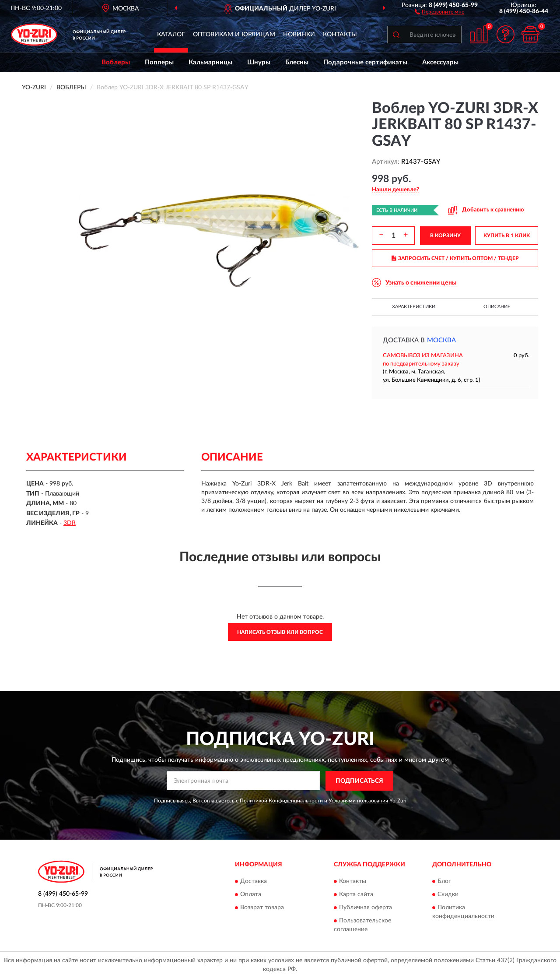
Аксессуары (440, 62)
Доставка (254, 882)
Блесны (297, 62)
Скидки (448, 895)
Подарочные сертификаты (365, 62)
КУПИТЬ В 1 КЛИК (507, 236)
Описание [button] (497, 307)
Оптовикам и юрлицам (234, 35)
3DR (70, 523)
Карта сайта (356, 895)
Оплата (251, 895)
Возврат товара (262, 908)
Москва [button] (441, 340)
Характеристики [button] (414, 307)
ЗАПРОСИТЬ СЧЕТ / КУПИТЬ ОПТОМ (455, 258)
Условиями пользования (358, 801)
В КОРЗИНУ (445, 236)
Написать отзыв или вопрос (280, 632)
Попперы (159, 62)
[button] (439, 11)
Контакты (340, 35)
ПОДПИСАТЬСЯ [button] (359, 781)
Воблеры (116, 62)
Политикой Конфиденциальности (281, 801)
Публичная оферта (366, 908)
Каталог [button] (171, 35)
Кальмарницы (210, 62)
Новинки (299, 35)
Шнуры (259, 62)
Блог (444, 882)
